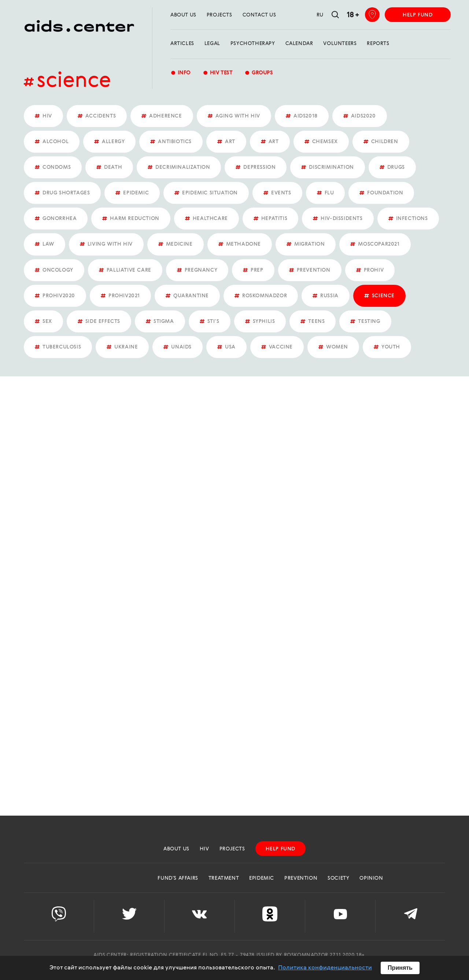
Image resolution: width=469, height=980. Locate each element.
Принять (400, 968)
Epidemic (262, 878)
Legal (212, 44)
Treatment (224, 878)
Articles (182, 44)
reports (378, 44)
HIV (204, 849)
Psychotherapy (253, 44)
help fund (418, 15)
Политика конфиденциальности (325, 968)
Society (338, 878)
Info (180, 73)
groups (258, 73)
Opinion (371, 878)
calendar (299, 44)
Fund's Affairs (178, 878)
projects (219, 15)
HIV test (217, 73)
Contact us (259, 15)
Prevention (301, 878)
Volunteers (340, 44)
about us (183, 15)
